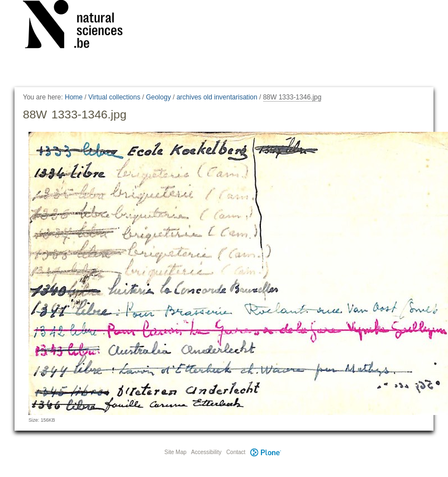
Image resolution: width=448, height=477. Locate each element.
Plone (265, 452)
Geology (158, 97)
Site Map (175, 452)
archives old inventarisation (217, 97)
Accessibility (206, 452)
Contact (236, 452)
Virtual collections (114, 97)
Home (74, 97)
